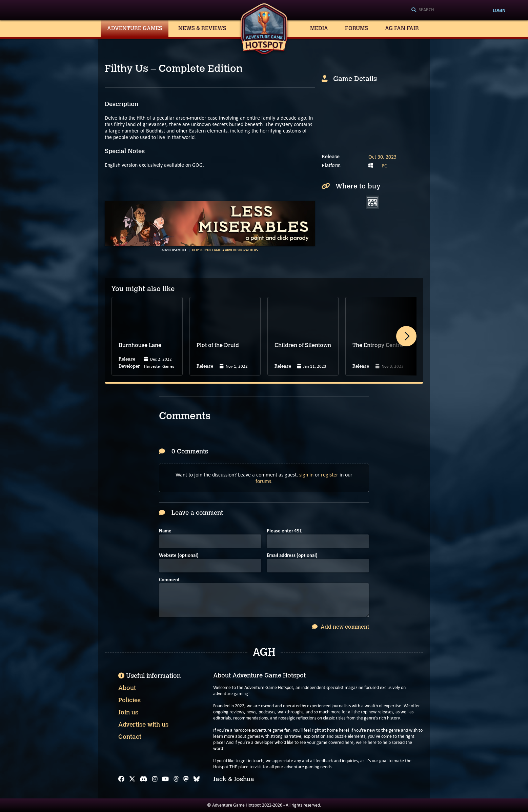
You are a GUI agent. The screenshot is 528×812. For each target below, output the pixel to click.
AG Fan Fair (402, 28)
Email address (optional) (292, 556)
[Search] (445, 10)
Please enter (284, 531)
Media (319, 28)
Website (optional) (179, 556)
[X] (132, 779)
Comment (169, 580)
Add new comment (341, 627)
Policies (129, 700)
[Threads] (176, 779)
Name (165, 531)
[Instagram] (155, 779)
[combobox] (445, 10)
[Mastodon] (186, 779)
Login (499, 10)
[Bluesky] (197, 779)
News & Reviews (202, 28)
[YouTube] (165, 779)
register (330, 475)
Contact (130, 737)
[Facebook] (121, 779)
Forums (357, 28)
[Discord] (144, 779)
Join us (128, 712)
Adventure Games (135, 28)
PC (384, 166)
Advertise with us (143, 725)
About (127, 688)
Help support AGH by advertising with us (225, 250)
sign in (306, 475)
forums (263, 481)
